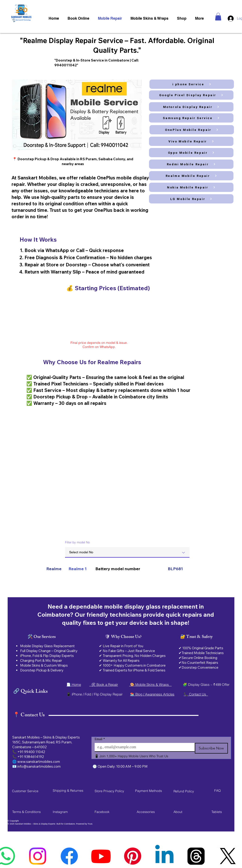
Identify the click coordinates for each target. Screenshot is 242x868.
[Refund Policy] (190, 791)
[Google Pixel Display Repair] (191, 95)
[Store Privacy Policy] (111, 791)
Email (100, 739)
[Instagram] (69, 812)
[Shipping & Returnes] (69, 791)
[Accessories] (153, 812)
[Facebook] (111, 812)
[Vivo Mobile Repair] (191, 141)
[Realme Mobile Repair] (191, 176)
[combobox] (127, 552)
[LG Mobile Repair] (191, 199)
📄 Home (74, 685)
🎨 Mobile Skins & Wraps (150, 685)
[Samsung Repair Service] (191, 118)
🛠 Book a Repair (104, 685)
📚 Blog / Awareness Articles (152, 694)
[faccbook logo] (69, 856)
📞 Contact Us (196, 694)
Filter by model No (77, 542)
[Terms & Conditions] (29, 812)
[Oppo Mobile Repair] (191, 153)
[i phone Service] (192, 84)
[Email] (143, 747)
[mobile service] (164, 856)
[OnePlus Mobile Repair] (192, 130)
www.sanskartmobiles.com (39, 762)
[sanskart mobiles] (133, 856)
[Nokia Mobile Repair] (191, 187)
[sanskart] (196, 856)
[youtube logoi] (101, 856)
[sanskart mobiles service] (228, 856)
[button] (218, 17)
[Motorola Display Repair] (191, 107)
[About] (190, 812)
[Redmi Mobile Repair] (191, 164)
